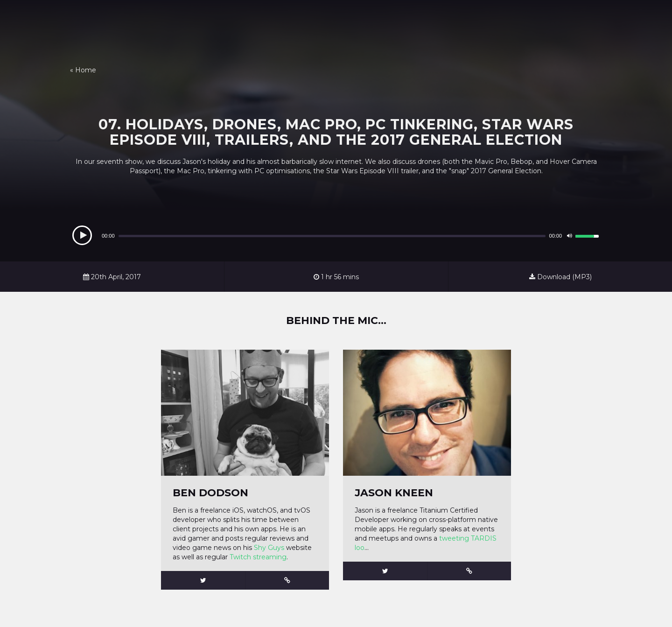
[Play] (82, 235)
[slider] (332, 236)
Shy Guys (270, 548)
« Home (83, 70)
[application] (336, 236)
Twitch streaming (258, 557)
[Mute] (569, 236)
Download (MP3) (560, 277)
